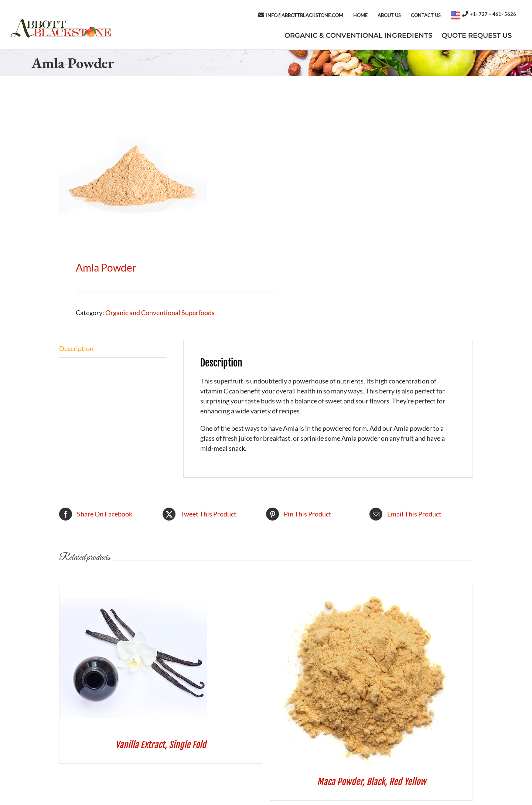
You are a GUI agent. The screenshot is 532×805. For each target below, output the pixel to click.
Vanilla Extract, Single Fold (161, 745)
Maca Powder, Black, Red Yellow (371, 782)
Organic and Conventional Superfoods (160, 313)
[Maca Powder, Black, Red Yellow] (362, 589)
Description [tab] (76, 348)
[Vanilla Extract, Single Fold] (133, 589)
